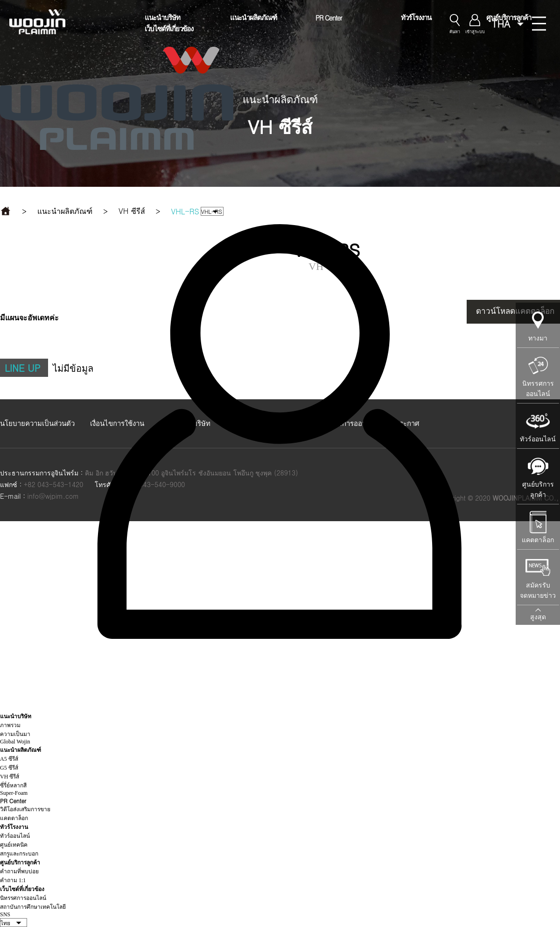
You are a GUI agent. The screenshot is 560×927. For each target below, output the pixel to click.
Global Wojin (15, 742)
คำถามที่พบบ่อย (19, 871)
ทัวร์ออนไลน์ (15, 836)
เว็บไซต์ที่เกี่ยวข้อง (169, 28)
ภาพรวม (10, 725)
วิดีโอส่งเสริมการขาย (25, 809)
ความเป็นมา (15, 734)
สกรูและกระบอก (19, 854)
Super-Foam (14, 793)
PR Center (329, 18)
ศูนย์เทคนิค (14, 845)
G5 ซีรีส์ (9, 768)
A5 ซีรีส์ (9, 759)
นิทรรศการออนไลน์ (23, 898)
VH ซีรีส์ (10, 777)
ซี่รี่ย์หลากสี (13, 785)
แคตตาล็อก (14, 818)
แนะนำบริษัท (162, 17)
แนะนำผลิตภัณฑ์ (253, 17)
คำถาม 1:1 (13, 880)
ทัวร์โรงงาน (416, 17)
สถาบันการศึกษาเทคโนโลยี (33, 907)
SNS (5, 914)
